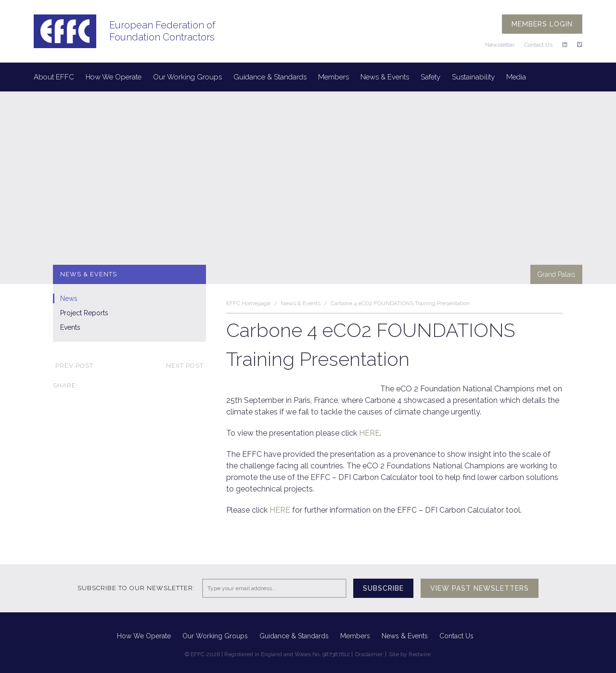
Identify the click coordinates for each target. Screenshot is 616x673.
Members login (542, 24)
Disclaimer (369, 654)
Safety (430, 77)
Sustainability (473, 77)
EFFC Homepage (248, 303)
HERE (369, 433)
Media (516, 77)
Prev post (73, 366)
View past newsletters (480, 588)
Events (70, 327)
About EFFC (54, 77)
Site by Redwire (410, 654)
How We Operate (114, 77)
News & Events (385, 77)
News (69, 298)
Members (334, 77)
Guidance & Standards (270, 77)
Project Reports (84, 313)
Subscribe (383, 588)
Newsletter (500, 45)
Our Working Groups (187, 77)
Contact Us (538, 45)
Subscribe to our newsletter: (136, 588)
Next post (186, 366)
